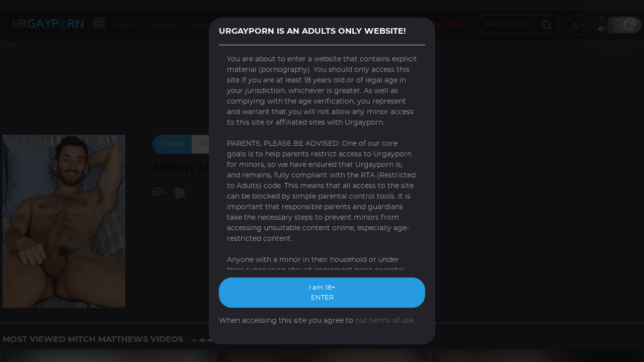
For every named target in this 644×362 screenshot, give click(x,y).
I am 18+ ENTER (322, 293)
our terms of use (384, 321)
